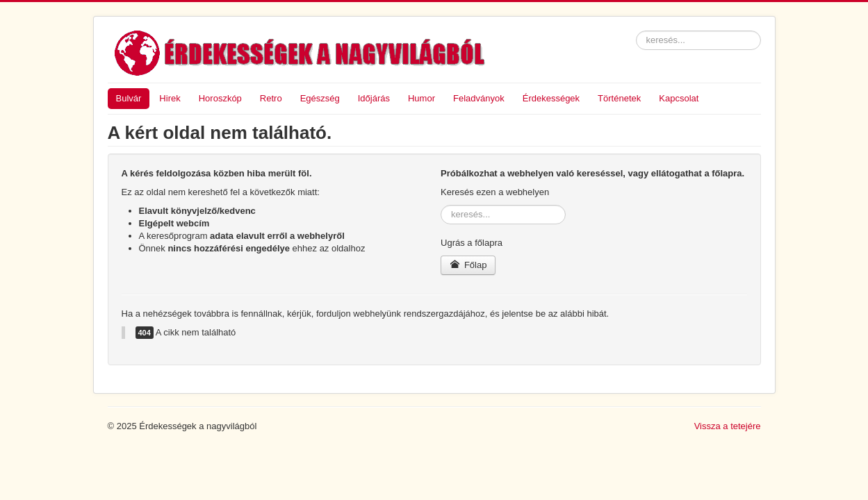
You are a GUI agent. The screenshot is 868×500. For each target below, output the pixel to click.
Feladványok (479, 98)
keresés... (636, 31)
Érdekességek (551, 98)
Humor (421, 98)
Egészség (320, 98)
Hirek (170, 98)
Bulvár (129, 98)
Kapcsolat (679, 98)
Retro (271, 98)
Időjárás (374, 98)
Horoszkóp (220, 98)
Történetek (619, 98)
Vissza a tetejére (728, 426)
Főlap (468, 265)
